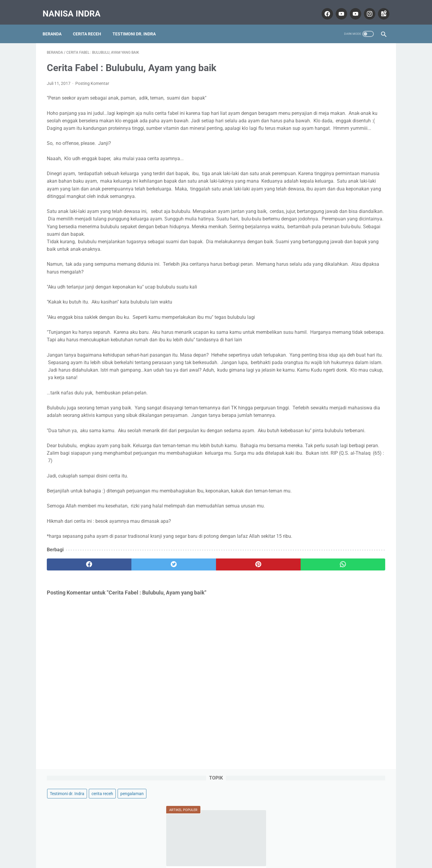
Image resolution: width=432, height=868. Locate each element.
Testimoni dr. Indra (138, 24)
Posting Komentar (92, 77)
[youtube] (336, 7)
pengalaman (310, 73)
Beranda (56, 24)
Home (216, 846)
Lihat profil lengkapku (340, 440)
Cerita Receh (91, 24)
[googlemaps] (379, 7)
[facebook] (322, 7)
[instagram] (365, 7)
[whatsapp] (245, 642)
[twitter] (132, 642)
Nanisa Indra (76, 7)
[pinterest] (189, 642)
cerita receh (351, 62)
